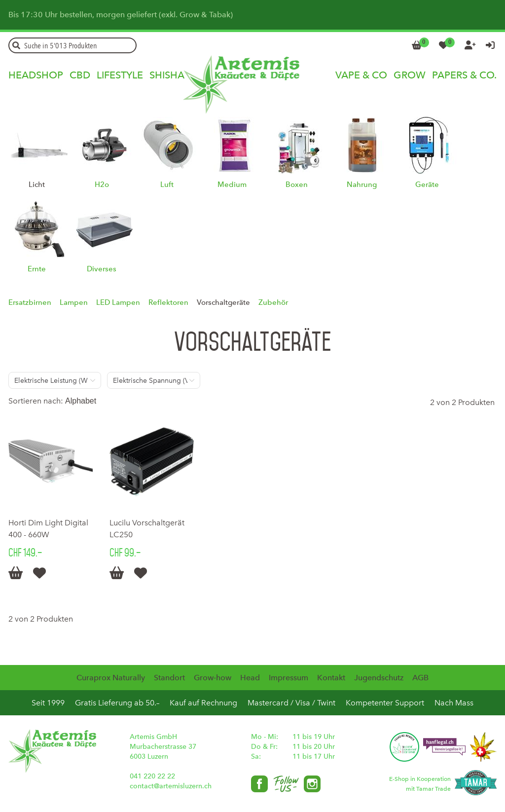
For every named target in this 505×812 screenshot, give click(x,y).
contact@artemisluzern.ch (171, 786)
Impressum (289, 678)
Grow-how (213, 678)
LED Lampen (118, 302)
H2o (102, 185)
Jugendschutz (379, 678)
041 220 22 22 (152, 776)
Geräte (427, 185)
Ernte (37, 269)
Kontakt (331, 678)
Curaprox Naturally (111, 678)
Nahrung (362, 185)
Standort (169, 678)
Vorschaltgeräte (223, 302)
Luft (167, 185)
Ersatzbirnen (30, 302)
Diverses (102, 269)
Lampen (74, 302)
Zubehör (273, 302)
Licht (37, 185)
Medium (232, 185)
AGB (420, 678)
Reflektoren (168, 302)
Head (250, 678)
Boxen (297, 185)
